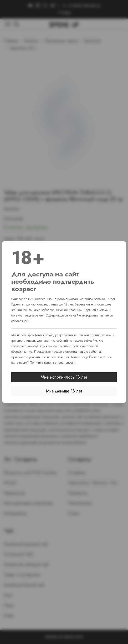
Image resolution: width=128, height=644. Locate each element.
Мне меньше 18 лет (64, 391)
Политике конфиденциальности (52, 363)
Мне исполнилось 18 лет (64, 377)
